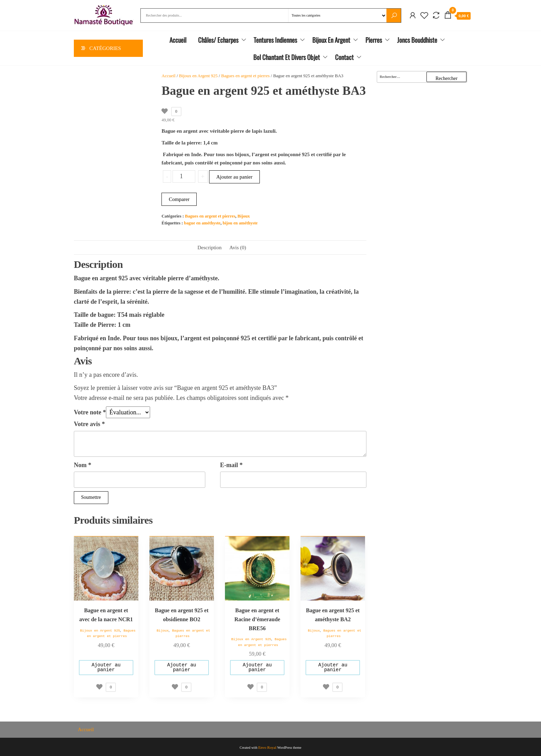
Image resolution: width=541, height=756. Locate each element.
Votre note (90, 412)
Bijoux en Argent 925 (198, 76)
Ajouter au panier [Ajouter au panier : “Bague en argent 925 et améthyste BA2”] (333, 667)
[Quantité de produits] (184, 177)
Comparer (179, 199)
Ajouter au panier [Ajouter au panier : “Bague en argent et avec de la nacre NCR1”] (106, 667)
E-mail (232, 465)
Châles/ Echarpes (218, 40)
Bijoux (244, 216)
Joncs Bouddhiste (417, 40)
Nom (83, 465)
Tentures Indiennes (275, 40)
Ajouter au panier (234, 177)
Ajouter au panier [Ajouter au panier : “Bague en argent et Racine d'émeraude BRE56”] (257, 667)
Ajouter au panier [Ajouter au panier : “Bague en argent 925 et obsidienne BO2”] (181, 667)
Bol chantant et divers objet (287, 57)
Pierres (374, 40)
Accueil (178, 40)
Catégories (105, 49)
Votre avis (89, 424)
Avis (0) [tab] (238, 248)
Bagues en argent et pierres (245, 76)
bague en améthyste (202, 223)
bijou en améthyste (240, 223)
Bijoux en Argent (331, 40)
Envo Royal (267, 746)
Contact (344, 57)
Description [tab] (209, 248)
